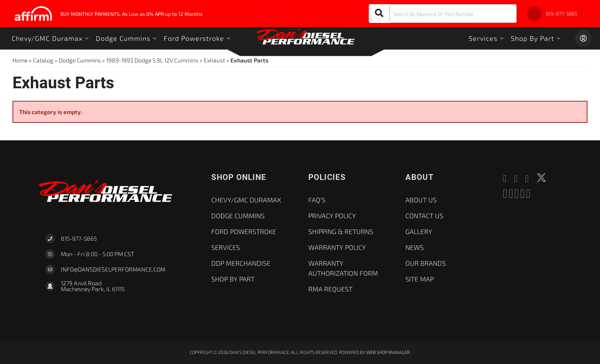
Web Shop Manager (388, 352)
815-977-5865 (79, 238)
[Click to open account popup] (583, 38)
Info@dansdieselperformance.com (113, 269)
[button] (443, 14)
